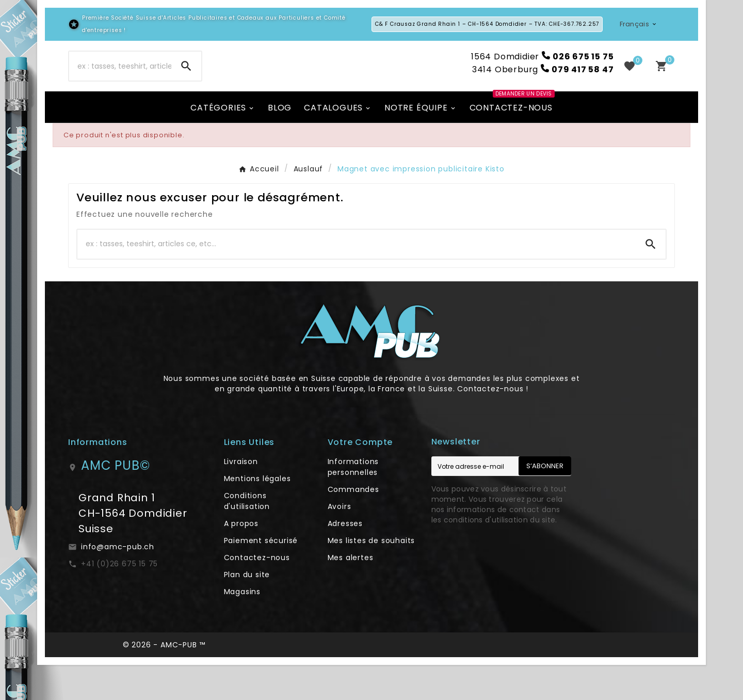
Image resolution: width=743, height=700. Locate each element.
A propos (241, 559)
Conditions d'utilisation (247, 536)
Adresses (345, 559)
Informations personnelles (353, 502)
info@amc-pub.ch (118, 582)
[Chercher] (120, 84)
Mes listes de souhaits (372, 576)
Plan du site (247, 610)
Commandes (353, 524)
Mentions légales (257, 514)
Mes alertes (351, 593)
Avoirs (340, 542)
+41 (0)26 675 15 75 (119, 599)
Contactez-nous (257, 593)
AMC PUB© (115, 500)
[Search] (186, 84)
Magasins (242, 627)
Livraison (241, 497)
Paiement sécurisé (261, 576)
